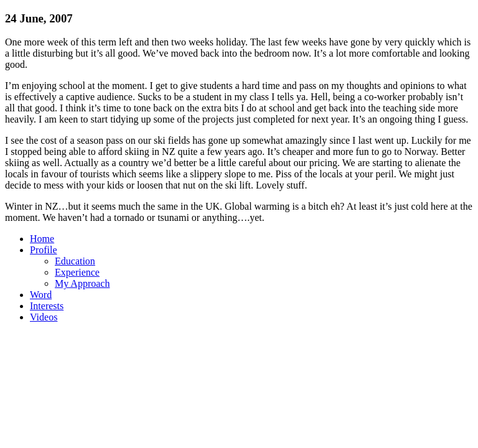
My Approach (82, 283)
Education (75, 261)
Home (42, 239)
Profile (44, 250)
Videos (44, 317)
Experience (77, 272)
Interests (47, 306)
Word (41, 295)
